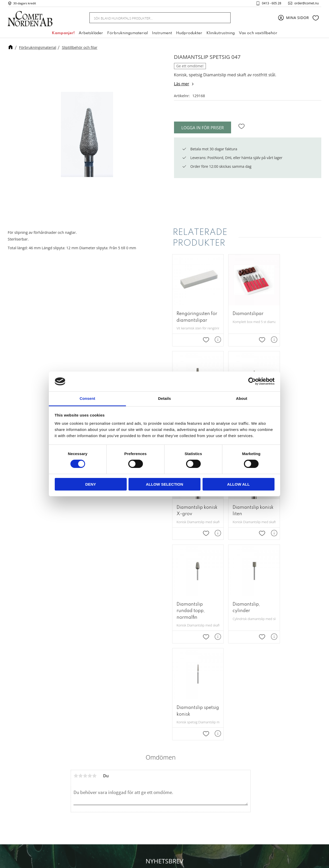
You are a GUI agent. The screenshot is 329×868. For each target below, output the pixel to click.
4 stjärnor (90, 572)
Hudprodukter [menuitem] (189, 34)
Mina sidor (213, 759)
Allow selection (165, 484)
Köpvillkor (213, 775)
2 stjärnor (80, 572)
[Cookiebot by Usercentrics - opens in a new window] (252, 381)
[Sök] (224, 19)
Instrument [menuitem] (162, 34)
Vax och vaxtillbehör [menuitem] (258, 34)
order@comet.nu (305, 4)
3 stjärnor (85, 572)
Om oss (210, 751)
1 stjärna (76, 572)
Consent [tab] (88, 398)
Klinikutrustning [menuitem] (221, 34)
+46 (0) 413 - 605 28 (170, 786)
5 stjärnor (94, 572)
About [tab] (242, 398)
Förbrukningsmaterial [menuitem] (127, 34)
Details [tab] (164, 398)
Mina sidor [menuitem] (298, 19)
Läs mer (182, 84)
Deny (91, 484)
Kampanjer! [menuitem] (63, 34)
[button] (316, 19)
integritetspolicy (199, 710)
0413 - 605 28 (270, 4)
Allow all (239, 484)
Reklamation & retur (222, 790)
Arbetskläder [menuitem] (91, 34)
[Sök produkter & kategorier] (154, 19)
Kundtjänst (213, 767)
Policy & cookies (218, 783)
